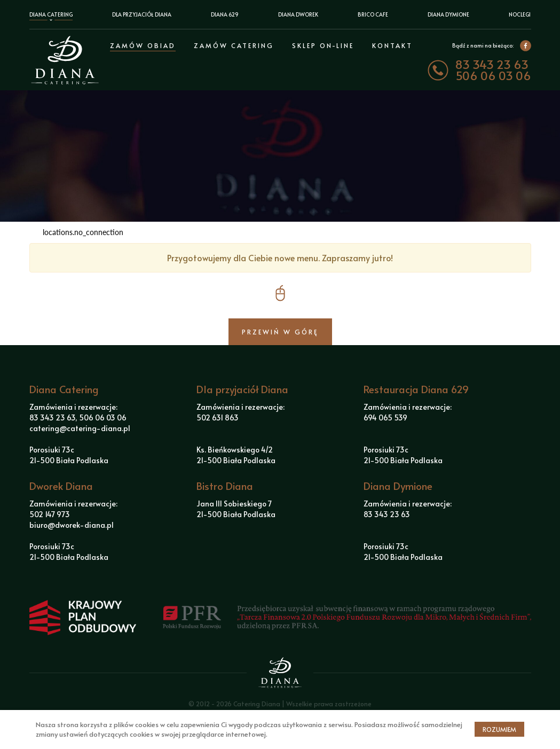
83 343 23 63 (492, 64)
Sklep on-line (323, 45)
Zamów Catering (234, 45)
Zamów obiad (143, 45)
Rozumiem (499, 729)
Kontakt (392, 45)
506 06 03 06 (493, 76)
